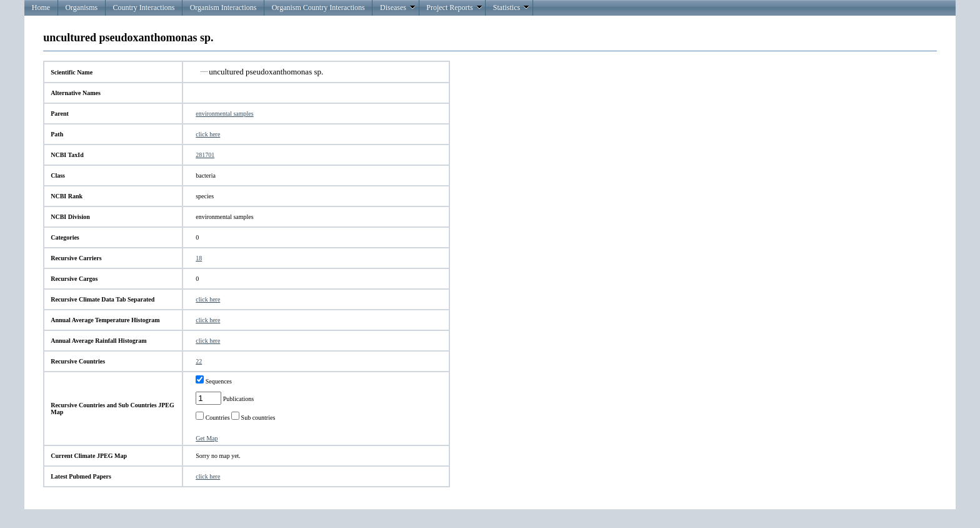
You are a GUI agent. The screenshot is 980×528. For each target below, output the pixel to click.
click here (208, 134)
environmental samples (224, 114)
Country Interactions (143, 8)
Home (41, 8)
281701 (205, 155)
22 (199, 361)
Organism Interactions (223, 8)
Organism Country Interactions (318, 8)
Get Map (207, 438)
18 (199, 258)
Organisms (81, 8)
